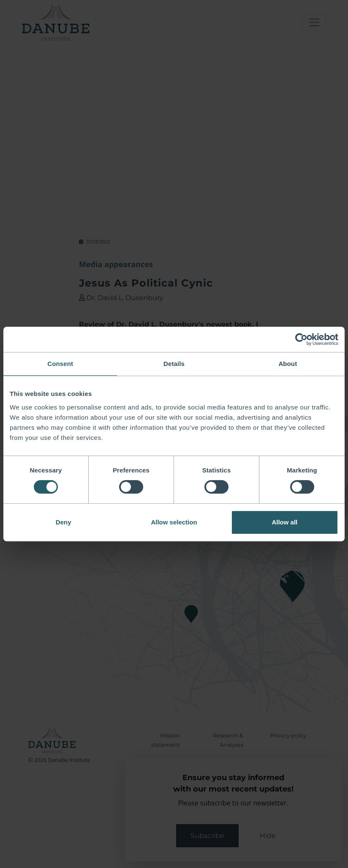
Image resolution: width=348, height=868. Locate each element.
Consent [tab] (60, 364)
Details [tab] (174, 364)
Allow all (284, 522)
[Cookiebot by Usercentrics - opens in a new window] (301, 339)
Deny (64, 522)
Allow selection (174, 522)
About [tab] (288, 364)
